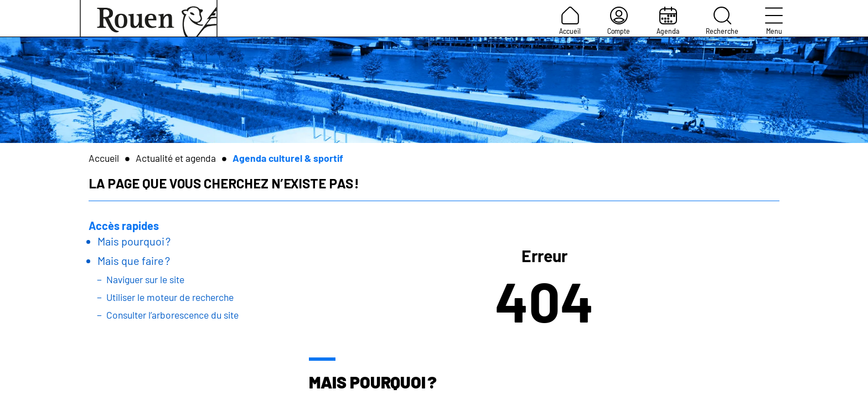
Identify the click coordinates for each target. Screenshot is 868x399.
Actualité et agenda (176, 158)
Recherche (722, 21)
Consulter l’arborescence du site (172, 315)
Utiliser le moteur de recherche (170, 297)
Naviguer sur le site (145, 279)
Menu (774, 21)
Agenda (668, 21)
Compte (619, 21)
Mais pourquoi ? (134, 241)
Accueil (570, 21)
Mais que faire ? (134, 260)
